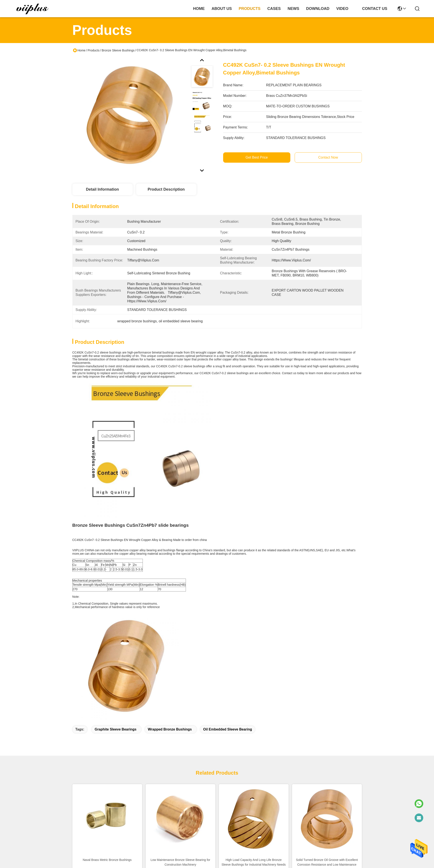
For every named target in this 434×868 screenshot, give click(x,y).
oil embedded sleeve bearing (228, 729)
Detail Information (102, 189)
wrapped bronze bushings (170, 729)
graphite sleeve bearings (115, 729)
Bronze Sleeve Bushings (118, 50)
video (342, 9)
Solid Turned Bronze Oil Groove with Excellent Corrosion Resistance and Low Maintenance (327, 862)
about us (222, 9)
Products (94, 50)
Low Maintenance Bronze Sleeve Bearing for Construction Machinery (180, 862)
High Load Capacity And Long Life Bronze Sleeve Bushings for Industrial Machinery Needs (254, 862)
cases (274, 9)
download (318, 9)
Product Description (166, 189)
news (293, 9)
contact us (375, 9)
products (250, 9)
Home (199, 9)
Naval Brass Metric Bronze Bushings (107, 860)
